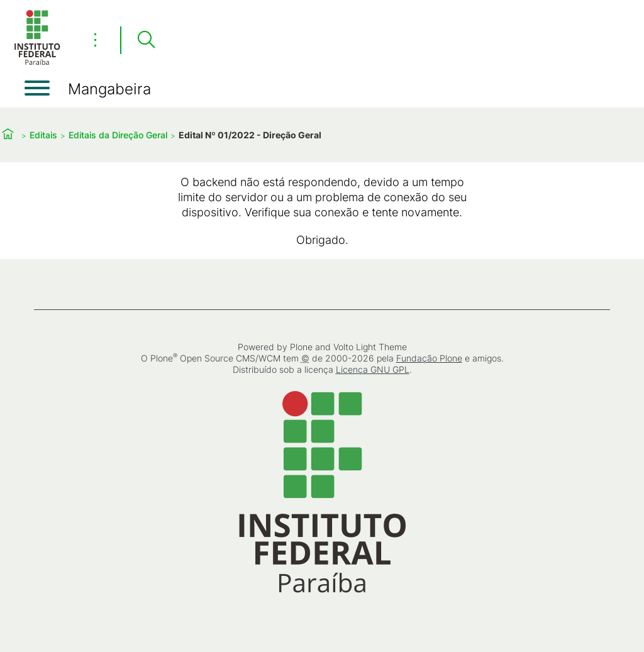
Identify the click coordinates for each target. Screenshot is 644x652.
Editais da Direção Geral (118, 135)
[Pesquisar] (146, 40)
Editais (43, 135)
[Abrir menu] (37, 88)
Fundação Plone (429, 358)
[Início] (37, 63)
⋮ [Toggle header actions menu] (95, 40)
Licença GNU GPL (373, 369)
